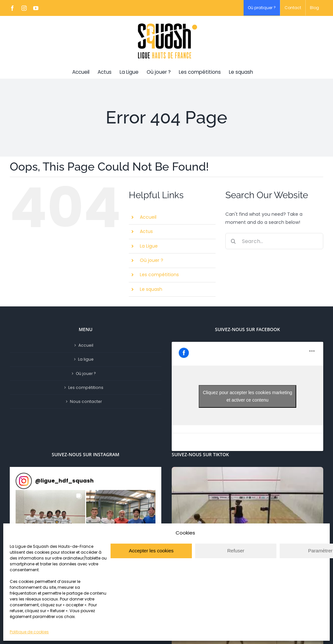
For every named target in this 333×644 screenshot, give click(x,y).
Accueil (148, 217)
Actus (146, 231)
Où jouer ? (152, 260)
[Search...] (274, 241)
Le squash (151, 289)
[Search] (233, 241)
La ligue (86, 359)
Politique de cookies (29, 632)
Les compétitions (159, 275)
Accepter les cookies (151, 551)
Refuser (236, 551)
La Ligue (149, 246)
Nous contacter (86, 401)
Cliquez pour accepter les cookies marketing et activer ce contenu (248, 396)
